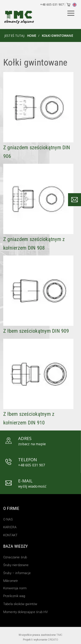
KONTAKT (10, 535)
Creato (53, 640)
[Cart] (68, 5)
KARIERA (10, 527)
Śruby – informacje (17, 573)
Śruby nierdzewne (16, 565)
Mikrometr (11, 581)
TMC (59, 635)
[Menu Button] (71, 14)
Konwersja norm (15, 588)
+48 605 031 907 (52, 5)
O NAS (8, 519)
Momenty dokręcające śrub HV (25, 612)
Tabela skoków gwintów (20, 604)
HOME (32, 36)
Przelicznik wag (14, 596)
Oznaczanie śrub (15, 557)
